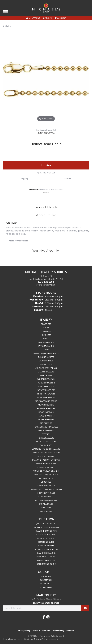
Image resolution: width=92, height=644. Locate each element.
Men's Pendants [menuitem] (46, 405)
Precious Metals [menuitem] (46, 546)
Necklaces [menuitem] (46, 335)
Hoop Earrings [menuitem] (46, 412)
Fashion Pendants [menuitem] (46, 456)
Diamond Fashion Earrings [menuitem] (46, 460)
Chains (8, 26)
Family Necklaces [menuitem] (46, 397)
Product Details (46, 207)
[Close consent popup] (57, 639)
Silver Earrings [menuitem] (46, 419)
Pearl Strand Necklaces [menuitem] (46, 427)
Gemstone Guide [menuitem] (46, 542)
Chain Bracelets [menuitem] (46, 372)
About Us (46, 576)
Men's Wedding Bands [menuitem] (46, 401)
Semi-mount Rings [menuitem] (46, 467)
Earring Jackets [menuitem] (46, 357)
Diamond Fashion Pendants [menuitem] (46, 449)
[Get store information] (46, 285)
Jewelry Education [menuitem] (46, 524)
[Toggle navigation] (5, 12)
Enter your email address (46, 603)
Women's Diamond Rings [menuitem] (46, 475)
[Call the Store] (46, 282)
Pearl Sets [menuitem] (46, 508)
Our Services (46, 580)
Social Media (46, 587)
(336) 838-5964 (46, 133)
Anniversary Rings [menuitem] (46, 493)
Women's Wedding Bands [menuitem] (46, 471)
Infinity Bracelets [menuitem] (46, 390)
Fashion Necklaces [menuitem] (46, 379)
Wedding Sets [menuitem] (46, 478)
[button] (33, 18)
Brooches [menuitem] (46, 482)
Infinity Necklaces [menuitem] (46, 394)
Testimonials (46, 584)
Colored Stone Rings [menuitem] (46, 368)
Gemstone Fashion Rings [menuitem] (46, 353)
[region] (46, 79)
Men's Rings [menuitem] (46, 423)
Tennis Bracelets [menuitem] (46, 416)
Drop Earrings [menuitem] (46, 504)
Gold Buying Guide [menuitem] (46, 564)
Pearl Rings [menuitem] (46, 511)
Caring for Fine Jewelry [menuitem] (46, 549)
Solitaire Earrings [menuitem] (46, 486)
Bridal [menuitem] (46, 328)
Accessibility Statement (63, 631)
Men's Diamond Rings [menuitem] (46, 500)
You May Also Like (46, 251)
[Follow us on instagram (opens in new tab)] (48, 617)
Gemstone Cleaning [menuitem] (46, 557)
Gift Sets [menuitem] (46, 434)
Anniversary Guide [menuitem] (46, 560)
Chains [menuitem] (46, 350)
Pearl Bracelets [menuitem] (46, 438)
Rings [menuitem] (46, 339)
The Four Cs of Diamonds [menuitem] (46, 527)
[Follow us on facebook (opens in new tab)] (44, 617)
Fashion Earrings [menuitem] (46, 408)
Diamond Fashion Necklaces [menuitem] (46, 452)
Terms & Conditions (42, 631)
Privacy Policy (24, 631)
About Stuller (46, 215)
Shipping (24, 179)
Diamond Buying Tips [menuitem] (46, 531)
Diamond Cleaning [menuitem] (46, 553)
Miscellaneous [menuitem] (46, 342)
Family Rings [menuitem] (46, 445)
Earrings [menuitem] (46, 331)
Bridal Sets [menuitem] (46, 364)
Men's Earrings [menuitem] (46, 430)
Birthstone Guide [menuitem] (46, 538)
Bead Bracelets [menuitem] (46, 386)
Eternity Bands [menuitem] (46, 346)
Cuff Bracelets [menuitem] (46, 497)
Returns (68, 179)
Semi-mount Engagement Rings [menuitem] (46, 489)
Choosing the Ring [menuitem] (46, 535)
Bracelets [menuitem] (46, 324)
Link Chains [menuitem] (46, 375)
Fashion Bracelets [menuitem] (46, 383)
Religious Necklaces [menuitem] (46, 441)
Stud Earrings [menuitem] (46, 361)
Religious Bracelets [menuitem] (46, 464)
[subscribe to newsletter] (85, 608)
